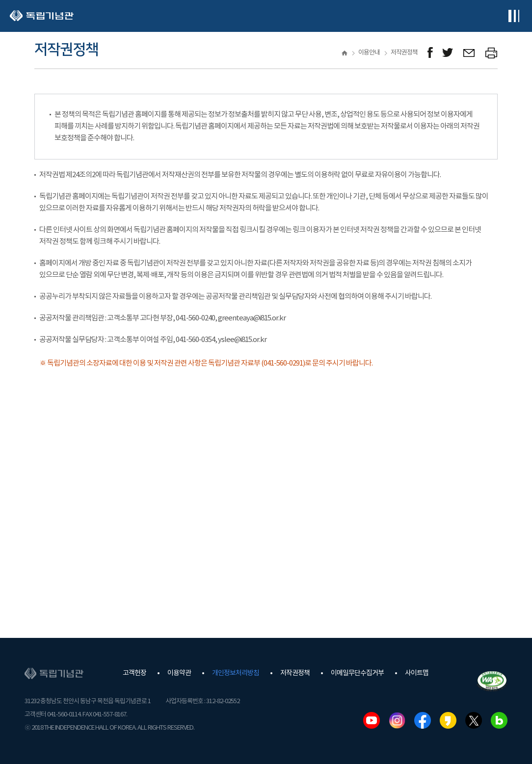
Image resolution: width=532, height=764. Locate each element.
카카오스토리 (448, 720)
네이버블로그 (499, 720)
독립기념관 (42, 16)
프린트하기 (492, 53)
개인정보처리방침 (236, 673)
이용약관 (179, 673)
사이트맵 (417, 673)
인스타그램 (397, 720)
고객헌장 (134, 673)
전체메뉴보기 (514, 16)
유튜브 (372, 720)
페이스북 (423, 720)
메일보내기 (469, 53)
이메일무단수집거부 (357, 673)
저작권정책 (295, 673)
